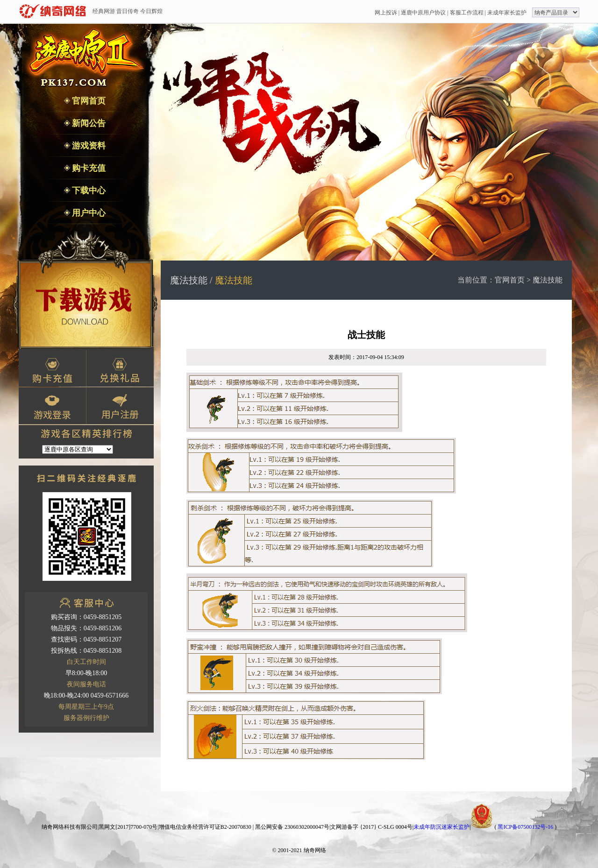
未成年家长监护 (507, 13)
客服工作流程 (467, 13)
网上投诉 (386, 13)
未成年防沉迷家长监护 (441, 827)
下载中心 (88, 191)
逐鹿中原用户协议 (423, 13)
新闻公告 (88, 123)
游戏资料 (88, 146)
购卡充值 (88, 168)
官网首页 (88, 101)
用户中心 (88, 213)
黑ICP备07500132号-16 (525, 827)
